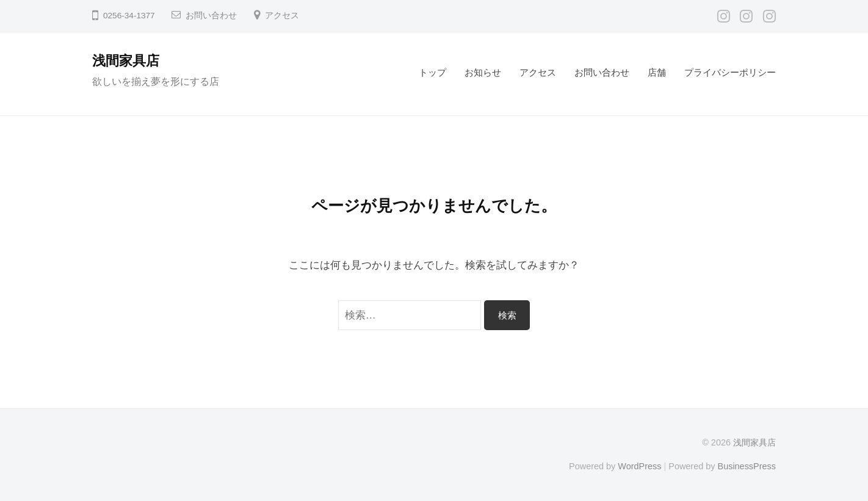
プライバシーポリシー (730, 72)
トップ (432, 72)
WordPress (639, 466)
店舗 (657, 72)
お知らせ (483, 72)
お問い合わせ (211, 16)
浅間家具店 (126, 61)
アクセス (282, 16)
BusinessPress (747, 466)
